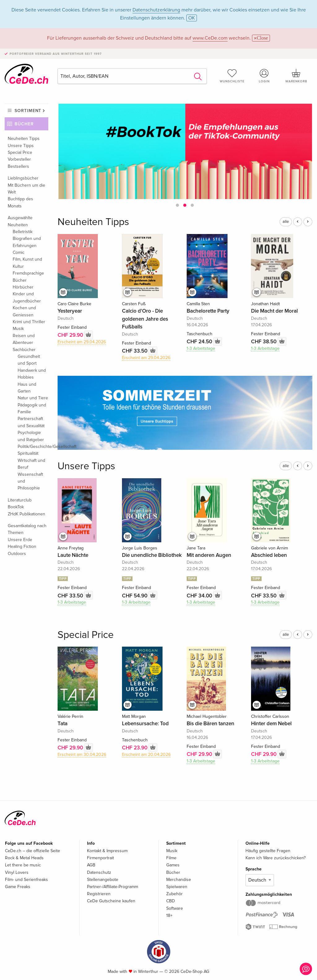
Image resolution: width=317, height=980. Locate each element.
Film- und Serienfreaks (26, 880)
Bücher (24, 124)
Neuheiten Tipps (24, 139)
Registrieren (99, 894)
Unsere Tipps (21, 146)
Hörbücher (23, 287)
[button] (177, 205)
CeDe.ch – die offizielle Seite (33, 851)
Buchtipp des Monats (20, 202)
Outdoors (17, 554)
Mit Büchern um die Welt (26, 189)
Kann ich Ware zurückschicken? (276, 858)
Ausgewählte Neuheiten (20, 221)
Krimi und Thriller (29, 322)
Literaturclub (20, 500)
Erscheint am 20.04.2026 (146, 755)
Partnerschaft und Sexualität (31, 422)
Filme (171, 858)
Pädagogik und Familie (32, 408)
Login (264, 76)
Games (173, 865)
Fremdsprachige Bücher (28, 277)
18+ (169, 915)
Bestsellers (18, 166)
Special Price (20, 152)
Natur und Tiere (33, 398)
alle (286, 222)
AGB (91, 865)
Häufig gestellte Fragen (268, 851)
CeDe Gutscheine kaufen (111, 901)
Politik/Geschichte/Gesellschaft (33, 447)
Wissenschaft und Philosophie (30, 481)
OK (192, 18)
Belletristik (23, 232)
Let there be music (23, 865)
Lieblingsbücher (23, 178)
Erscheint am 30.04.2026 (82, 755)
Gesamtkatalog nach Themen (27, 529)
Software (175, 908)
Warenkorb (296, 76)
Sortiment (28, 111)
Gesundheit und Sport (29, 360)
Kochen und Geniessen (24, 311)
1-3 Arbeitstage (201, 348)
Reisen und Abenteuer (24, 339)
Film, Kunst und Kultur (27, 263)
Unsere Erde (20, 540)
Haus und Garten (27, 388)
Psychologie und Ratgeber (31, 436)
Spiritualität (28, 453)
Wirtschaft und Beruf (31, 464)
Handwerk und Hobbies (32, 374)
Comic (19, 252)
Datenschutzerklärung (156, 10)
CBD (171, 901)
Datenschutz (99, 872)
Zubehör (174, 894)
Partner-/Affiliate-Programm (113, 887)
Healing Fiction (22, 546)
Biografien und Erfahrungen (27, 242)
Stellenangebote (103, 880)
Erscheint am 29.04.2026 (82, 342)
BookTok (16, 507)
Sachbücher (24, 350)
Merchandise (179, 880)
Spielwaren (177, 887)
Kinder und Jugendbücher (27, 297)
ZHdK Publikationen (26, 514)
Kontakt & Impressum (107, 851)
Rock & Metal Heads (24, 858)
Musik (18, 329)
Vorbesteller (19, 159)
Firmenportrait (100, 858)
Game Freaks (18, 887)
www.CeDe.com (210, 38)
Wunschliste (232, 76)
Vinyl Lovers (17, 872)
